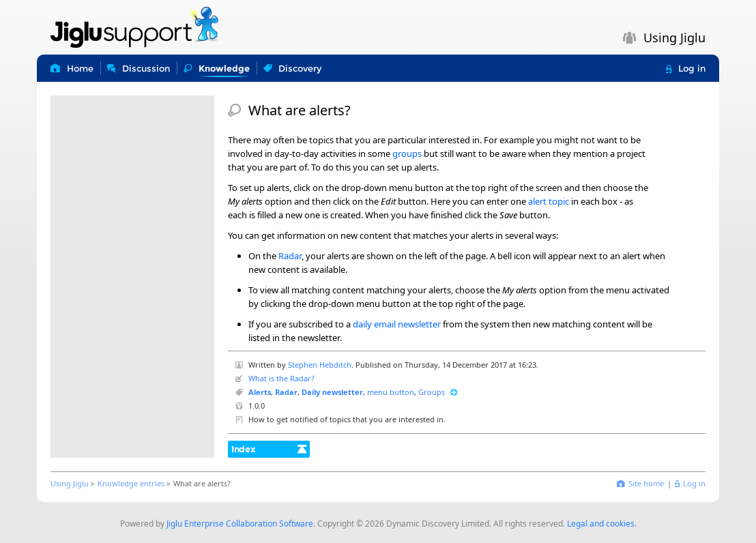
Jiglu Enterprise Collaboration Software (240, 524)
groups (407, 153)
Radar (290, 256)
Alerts (260, 392)
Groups (432, 392)
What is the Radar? (281, 378)
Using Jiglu (70, 483)
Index (244, 449)
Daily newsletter (332, 392)
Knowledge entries (131, 483)
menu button (391, 392)
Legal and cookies (601, 524)
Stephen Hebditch (320, 365)
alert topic (549, 201)
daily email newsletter (397, 324)
